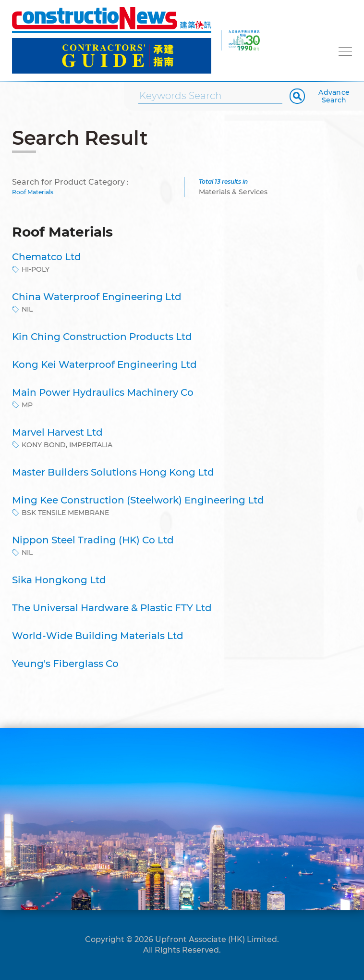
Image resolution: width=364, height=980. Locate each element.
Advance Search (334, 96)
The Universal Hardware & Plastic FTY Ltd (112, 608)
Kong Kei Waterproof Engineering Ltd (104, 364)
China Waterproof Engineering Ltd (97, 297)
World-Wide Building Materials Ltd (98, 636)
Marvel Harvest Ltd (57, 432)
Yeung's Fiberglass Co (65, 664)
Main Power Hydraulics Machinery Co (103, 392)
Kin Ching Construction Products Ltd (102, 337)
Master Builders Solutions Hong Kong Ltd (113, 472)
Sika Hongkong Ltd (59, 580)
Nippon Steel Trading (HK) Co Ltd (93, 540)
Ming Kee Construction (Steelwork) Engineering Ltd (138, 500)
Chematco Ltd (47, 257)
